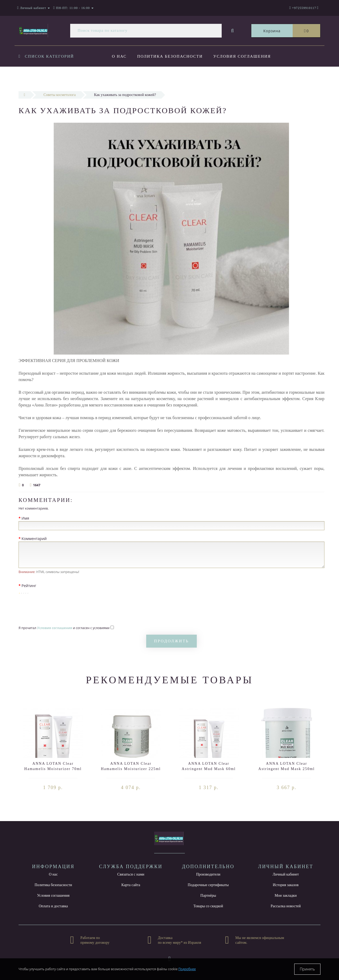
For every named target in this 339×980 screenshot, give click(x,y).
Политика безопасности (171, 56)
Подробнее (187, 969)
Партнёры (208, 896)
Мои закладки (286, 896)
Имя (25, 518)
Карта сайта (131, 885)
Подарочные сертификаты (208, 885)
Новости (186, 78)
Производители (208, 874)
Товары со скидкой (208, 906)
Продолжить (172, 641)
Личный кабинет (286, 874)
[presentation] (59, 610)
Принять (307, 969)
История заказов (286, 885)
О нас (119, 56)
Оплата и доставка (138, 78)
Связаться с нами (131, 874)
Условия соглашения (244, 56)
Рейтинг (29, 586)
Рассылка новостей (286, 906)
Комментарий (34, 539)
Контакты (222, 78)
